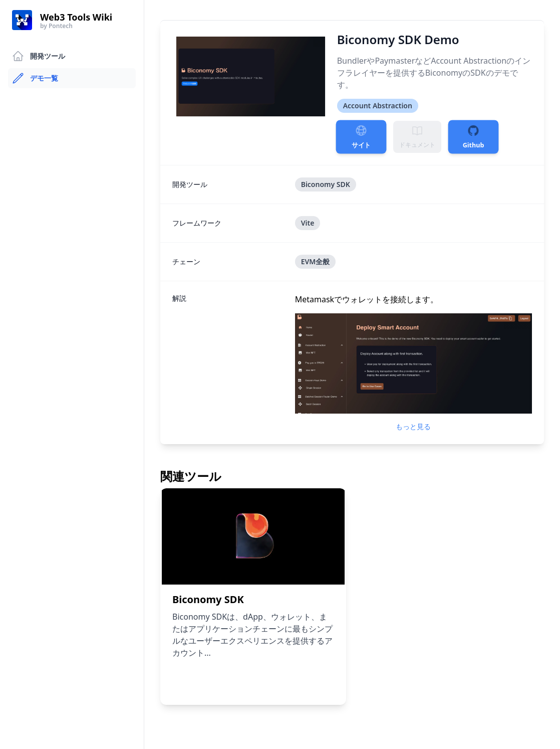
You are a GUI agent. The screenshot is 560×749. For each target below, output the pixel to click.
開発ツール (39, 56)
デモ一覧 (35, 78)
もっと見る (413, 426)
